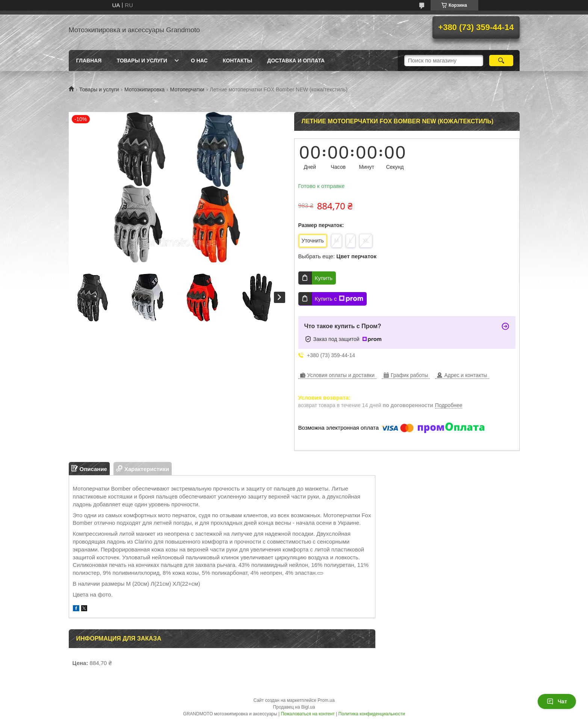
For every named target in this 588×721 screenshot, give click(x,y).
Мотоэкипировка (144, 89)
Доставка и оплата (296, 61)
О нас (199, 61)
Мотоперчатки (187, 89)
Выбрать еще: (337, 256)
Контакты (237, 61)
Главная (89, 61)
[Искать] (501, 61)
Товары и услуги (142, 61)
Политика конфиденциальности (372, 714)
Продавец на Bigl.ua (294, 707)
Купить (324, 278)
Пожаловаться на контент (308, 714)
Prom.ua (326, 700)
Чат (557, 701)
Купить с (339, 299)
